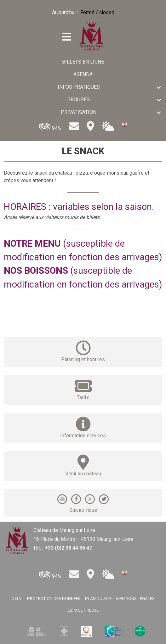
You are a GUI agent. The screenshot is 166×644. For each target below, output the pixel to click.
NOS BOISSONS (36, 271)
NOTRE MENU (32, 244)
